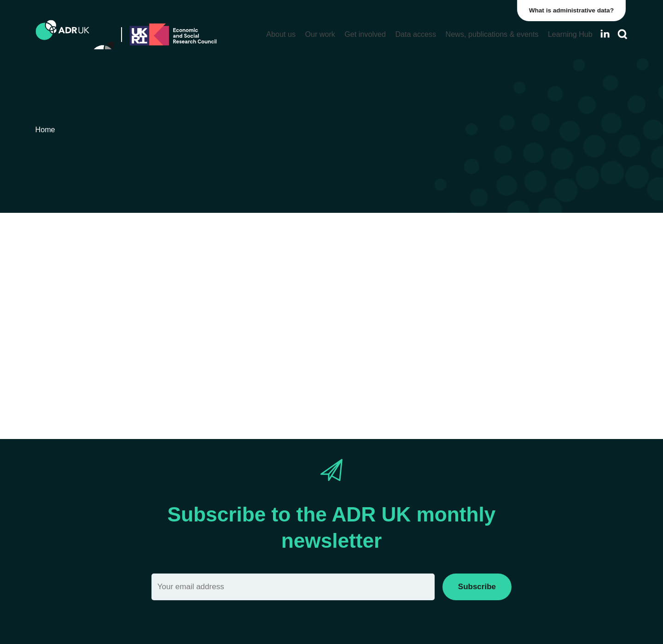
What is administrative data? (574, 10)
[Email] (293, 587)
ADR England (499, 345)
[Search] (622, 34)
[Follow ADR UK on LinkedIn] (605, 34)
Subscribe (477, 587)
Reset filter (485, 371)
